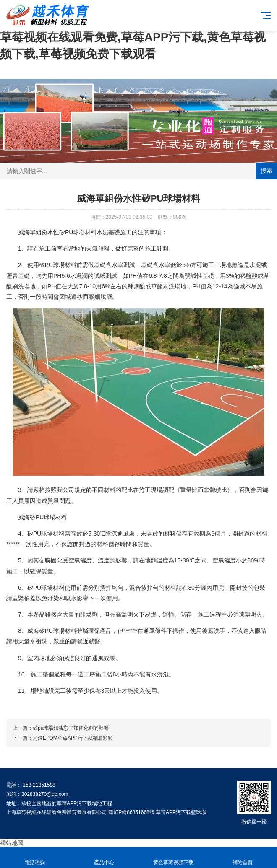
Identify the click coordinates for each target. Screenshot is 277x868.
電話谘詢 (35, 858)
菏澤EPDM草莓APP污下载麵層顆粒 (73, 738)
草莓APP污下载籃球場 (181, 812)
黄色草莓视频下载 (173, 858)
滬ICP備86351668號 (131, 812)
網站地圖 (12, 843)
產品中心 (104, 858)
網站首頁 (242, 858)
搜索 (267, 171)
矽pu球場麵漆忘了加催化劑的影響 (71, 728)
